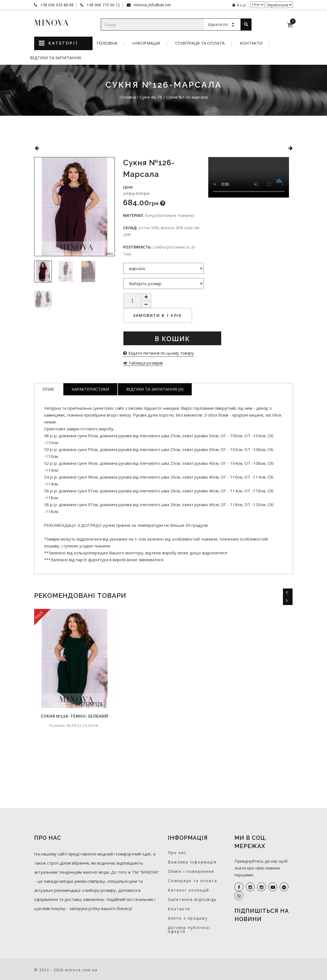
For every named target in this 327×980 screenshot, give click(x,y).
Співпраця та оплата (200, 43)
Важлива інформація (192, 862)
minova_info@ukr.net (152, 5)
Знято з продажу (188, 918)
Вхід (239, 5)
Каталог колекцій (188, 890)
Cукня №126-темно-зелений (75, 716)
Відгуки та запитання (56, 58)
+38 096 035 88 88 (56, 5)
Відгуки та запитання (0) (155, 389)
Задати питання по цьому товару (159, 353)
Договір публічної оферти (189, 929)
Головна (107, 43)
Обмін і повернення (191, 871)
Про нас (177, 853)
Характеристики (90, 389)
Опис (48, 389)
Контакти (251, 43)
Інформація (146, 43)
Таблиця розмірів (143, 363)
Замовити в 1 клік (157, 315)
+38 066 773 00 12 (103, 5)
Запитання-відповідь (192, 899)
